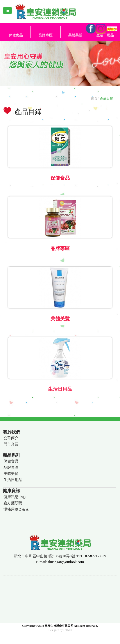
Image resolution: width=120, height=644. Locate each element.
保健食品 (16, 35)
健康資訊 (11, 491)
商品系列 (11, 455)
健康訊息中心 (15, 497)
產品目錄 (107, 98)
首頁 (94, 98)
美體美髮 (75, 35)
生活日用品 (60, 389)
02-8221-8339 (96, 556)
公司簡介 (11, 438)
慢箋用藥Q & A (16, 509)
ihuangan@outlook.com (66, 562)
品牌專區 (46, 35)
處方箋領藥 (13, 503)
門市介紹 (11, 444)
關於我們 (11, 432)
